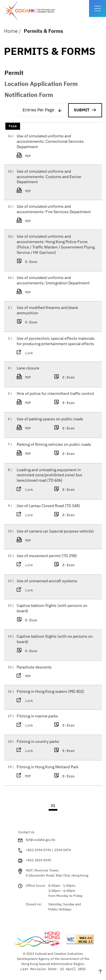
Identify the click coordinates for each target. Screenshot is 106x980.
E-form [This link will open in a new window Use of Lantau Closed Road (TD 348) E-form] (65, 515)
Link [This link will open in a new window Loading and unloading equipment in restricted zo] (29, 490)
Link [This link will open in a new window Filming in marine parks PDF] (29, 725)
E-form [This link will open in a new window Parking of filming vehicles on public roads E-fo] (65, 453)
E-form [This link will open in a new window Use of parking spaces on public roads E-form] (65, 428)
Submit (82, 110)
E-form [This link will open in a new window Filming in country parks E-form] (65, 750)
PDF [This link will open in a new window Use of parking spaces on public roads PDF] (34, 428)
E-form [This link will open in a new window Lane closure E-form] (65, 377)
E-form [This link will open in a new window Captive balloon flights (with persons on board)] (28, 620)
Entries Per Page (38, 110)
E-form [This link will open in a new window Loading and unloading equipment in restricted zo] (65, 489)
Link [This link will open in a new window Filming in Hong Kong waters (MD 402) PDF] (29, 701)
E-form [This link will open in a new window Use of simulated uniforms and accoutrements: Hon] (28, 261)
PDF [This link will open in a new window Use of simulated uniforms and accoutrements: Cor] (34, 156)
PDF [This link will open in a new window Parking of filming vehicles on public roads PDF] (34, 453)
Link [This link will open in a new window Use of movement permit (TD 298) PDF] (29, 565)
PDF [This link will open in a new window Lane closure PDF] (34, 377)
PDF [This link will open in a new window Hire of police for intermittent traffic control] (34, 403)
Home (11, 31)
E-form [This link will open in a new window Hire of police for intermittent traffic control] (65, 403)
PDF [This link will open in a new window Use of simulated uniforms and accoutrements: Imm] (34, 292)
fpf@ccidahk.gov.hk (40, 840)
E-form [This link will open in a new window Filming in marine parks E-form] (65, 725)
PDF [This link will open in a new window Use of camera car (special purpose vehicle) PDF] (34, 540)
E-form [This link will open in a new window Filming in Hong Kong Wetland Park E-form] (65, 776)
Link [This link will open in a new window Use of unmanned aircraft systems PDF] (29, 590)
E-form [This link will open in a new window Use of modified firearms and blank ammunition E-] (28, 322)
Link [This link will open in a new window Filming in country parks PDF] (29, 751)
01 (53, 806)
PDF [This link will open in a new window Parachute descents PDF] (34, 676)
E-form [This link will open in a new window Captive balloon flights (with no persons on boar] (28, 651)
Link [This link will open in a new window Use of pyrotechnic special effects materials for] (29, 353)
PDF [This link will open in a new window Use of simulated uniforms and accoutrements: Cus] (34, 191)
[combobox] (42, 110)
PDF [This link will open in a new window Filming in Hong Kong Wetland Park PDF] (34, 776)
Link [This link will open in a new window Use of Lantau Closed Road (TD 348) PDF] (29, 515)
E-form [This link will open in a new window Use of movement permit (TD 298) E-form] (65, 565)
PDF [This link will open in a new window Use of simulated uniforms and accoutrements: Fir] (34, 221)
